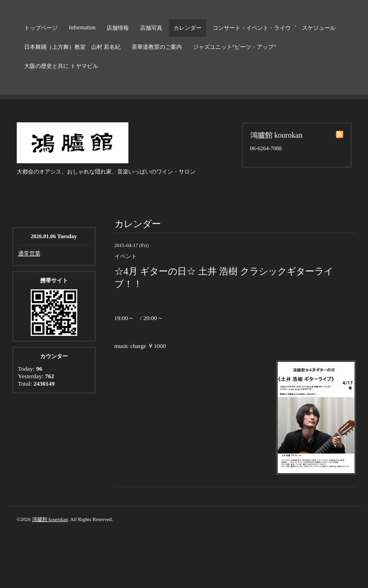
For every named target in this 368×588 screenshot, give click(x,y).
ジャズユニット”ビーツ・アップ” (235, 47)
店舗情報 (118, 28)
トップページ (41, 28)
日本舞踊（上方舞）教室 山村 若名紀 (72, 47)
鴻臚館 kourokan (50, 519)
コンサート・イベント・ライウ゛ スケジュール (274, 28)
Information (82, 27)
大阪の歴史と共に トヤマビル (61, 66)
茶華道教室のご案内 (157, 47)
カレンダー (187, 28)
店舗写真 (151, 28)
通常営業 (29, 254)
